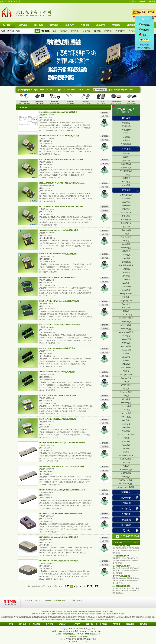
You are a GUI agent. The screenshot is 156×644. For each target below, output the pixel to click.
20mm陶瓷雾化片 (107, 619)
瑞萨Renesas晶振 (126, 480)
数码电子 (126, 498)
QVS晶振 (126, 420)
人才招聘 (76, 624)
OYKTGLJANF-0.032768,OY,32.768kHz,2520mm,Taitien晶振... (62, 207)
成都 (122, 614)
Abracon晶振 (126, 230)
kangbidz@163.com (123, 90)
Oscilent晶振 (126, 368)
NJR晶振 (126, 396)
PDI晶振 (126, 371)
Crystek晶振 (126, 290)
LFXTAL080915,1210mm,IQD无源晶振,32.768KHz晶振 (59, 561)
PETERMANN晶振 (126, 456)
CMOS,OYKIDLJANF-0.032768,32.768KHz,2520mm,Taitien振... (62, 159)
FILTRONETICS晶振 (126, 434)
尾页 (96, 586)
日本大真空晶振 (126, 195)
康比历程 (63, 624)
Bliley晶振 (126, 427)
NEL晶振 (126, 449)
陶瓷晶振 (75, 31)
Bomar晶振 (126, 424)
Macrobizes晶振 (126, 470)
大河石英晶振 (126, 220)
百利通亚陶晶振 (126, 171)
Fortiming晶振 (126, 406)
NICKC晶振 (126, 417)
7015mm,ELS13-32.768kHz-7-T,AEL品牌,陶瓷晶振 (57, 372)
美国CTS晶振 (126, 223)
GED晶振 (126, 431)
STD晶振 (126, 438)
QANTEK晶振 (126, 325)
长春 (90, 614)
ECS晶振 (126, 234)
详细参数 (105, 112)
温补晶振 (108, 31)
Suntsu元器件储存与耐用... (122, 546)
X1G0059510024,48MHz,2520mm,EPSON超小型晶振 (58, 112)
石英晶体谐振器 (61, 600)
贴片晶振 (126, 140)
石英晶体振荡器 (76, 600)
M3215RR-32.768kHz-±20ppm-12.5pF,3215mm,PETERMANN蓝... (63, 443)
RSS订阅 (130, 624)
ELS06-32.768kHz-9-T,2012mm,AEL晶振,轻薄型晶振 (58, 254)
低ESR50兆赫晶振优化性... (122, 576)
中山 (58, 614)
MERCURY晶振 (126, 315)
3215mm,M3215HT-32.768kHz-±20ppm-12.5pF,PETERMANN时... (63, 466)
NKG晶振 (126, 185)
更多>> (136, 543)
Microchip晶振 (126, 392)
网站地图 (152, 1)
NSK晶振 (126, 154)
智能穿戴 (126, 520)
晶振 (55, 31)
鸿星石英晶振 (126, 164)
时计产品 (126, 509)
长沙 (80, 614)
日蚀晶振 (126, 269)
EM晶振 (126, 452)
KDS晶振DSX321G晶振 (92, 619)
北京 (44, 614)
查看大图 (105, 116)
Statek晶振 (126, 258)
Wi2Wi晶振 (126, 343)
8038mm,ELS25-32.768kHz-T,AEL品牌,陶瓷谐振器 (57, 277)
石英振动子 (11, 617)
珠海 (65, 614)
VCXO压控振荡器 (135, 617)
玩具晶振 (51, 619)
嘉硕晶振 (126, 178)
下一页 (90, 586)
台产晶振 (126, 149)
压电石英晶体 (104, 617)
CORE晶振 (126, 410)
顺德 (62, 614)
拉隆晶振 (126, 251)
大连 (87, 614)
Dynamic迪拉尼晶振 (126, 487)
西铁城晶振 (126, 206)
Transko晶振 (126, 339)
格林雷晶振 (126, 262)
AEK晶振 (126, 279)
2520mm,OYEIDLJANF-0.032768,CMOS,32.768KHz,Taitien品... (62, 183)
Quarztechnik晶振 (126, 332)
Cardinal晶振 (126, 287)
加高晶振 (126, 157)
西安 (94, 614)
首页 (67, 586)
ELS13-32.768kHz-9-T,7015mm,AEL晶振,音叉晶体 (57, 348)
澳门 (101, 614)
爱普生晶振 (126, 198)
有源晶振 (64, 31)
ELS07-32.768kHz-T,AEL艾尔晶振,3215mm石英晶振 (58, 396)
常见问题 (90, 624)
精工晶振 (126, 202)
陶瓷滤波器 (126, 126)
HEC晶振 (126, 463)
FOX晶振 (126, 297)
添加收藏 (142, 1)
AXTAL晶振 (126, 473)
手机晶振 (89, 617)
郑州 (97, 614)
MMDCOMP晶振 (126, 318)
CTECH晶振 (126, 385)
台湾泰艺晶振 (126, 168)
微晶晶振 (126, 227)
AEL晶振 (126, 283)
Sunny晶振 (126, 477)
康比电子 (129, 109)
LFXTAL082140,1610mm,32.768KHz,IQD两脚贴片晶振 (59, 537)
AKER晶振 (126, 182)
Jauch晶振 (126, 244)
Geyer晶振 (126, 304)
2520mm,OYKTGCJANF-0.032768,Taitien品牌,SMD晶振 (59, 136)
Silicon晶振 (126, 399)
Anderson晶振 (126, 403)
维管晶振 (126, 276)
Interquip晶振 (126, 350)
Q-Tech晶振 (126, 441)
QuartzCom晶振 (126, 329)
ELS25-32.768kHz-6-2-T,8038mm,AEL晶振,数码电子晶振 (59, 301)
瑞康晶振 (126, 272)
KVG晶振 (126, 308)
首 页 (11, 624)
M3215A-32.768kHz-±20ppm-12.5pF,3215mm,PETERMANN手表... (63, 490)
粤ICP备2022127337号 (78, 642)
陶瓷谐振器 (126, 123)
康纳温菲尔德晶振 (126, 265)
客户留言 (103, 624)
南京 (83, 614)
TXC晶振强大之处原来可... (122, 556)
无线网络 (126, 514)
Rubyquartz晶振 (126, 375)
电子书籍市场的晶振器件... (122, 566)
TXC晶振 (126, 175)
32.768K (97, 31)
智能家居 (126, 503)
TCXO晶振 (145, 617)
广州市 (40, 614)
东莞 (51, 614)
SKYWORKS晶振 (126, 484)
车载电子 (126, 492)
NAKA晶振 (126, 364)
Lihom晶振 (126, 357)
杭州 (69, 614)
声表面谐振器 (134, 31)
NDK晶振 (126, 216)
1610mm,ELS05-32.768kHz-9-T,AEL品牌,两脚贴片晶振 (59, 230)
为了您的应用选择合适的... (122, 586)
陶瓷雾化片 (120, 31)
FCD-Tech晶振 (126, 459)
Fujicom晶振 (126, 346)
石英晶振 (86, 31)
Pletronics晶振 (126, 248)
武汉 (76, 614)
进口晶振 (126, 190)
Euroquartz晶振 (126, 294)
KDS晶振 (72, 619)
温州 (72, 614)
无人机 (126, 531)
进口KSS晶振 (126, 213)
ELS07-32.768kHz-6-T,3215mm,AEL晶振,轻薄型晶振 (58, 419)
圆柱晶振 (69, 617)
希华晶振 (126, 161)
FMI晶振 (126, 466)
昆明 (112, 614)
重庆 (119, 614)
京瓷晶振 (48, 600)
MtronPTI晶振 (126, 322)
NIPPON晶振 (126, 413)
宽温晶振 (82, 617)
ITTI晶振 (126, 353)
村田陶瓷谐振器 (123, 617)
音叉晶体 (126, 133)
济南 (115, 614)
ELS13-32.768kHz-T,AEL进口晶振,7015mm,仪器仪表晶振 (60, 325)
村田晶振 (126, 209)
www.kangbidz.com (80, 636)
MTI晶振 (126, 360)
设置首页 (133, 1)
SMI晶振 (126, 382)
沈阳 (104, 614)
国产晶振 (126, 118)
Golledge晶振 (126, 237)
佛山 (55, 614)
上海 (48, 614)
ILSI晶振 (126, 311)
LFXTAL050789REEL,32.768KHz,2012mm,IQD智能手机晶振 (61, 514)
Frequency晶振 (126, 301)
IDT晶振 (126, 241)
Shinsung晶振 (126, 378)
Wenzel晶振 (126, 445)
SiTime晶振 (126, 255)
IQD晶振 (126, 389)
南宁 (108, 614)
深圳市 (35, 614)
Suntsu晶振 (126, 336)
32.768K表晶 (36, 617)
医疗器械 (126, 525)
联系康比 (144, 624)
